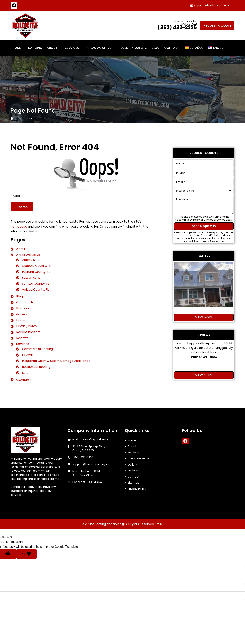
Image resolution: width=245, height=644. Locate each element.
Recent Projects (28, 332)
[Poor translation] (27, 554)
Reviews (22, 338)
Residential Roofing (36, 367)
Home (21, 320)
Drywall (28, 355)
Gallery (22, 314)
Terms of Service (216, 220)
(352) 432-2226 (177, 27)
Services (23, 344)
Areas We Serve (28, 255)
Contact (133, 476)
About (21, 249)
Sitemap (23, 380)
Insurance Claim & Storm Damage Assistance (56, 361)
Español (194, 48)
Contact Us (25, 302)
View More (204, 317)
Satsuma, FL (31, 278)
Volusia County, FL (35, 290)
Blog (20, 296)
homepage (19, 226)
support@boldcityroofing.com (214, 5)
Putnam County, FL (36, 272)
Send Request (204, 226)
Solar (26, 373)
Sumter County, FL (36, 284)
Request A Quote (217, 26)
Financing (23, 308)
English (217, 48)
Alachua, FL (30, 260)
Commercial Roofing (37, 349)
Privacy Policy (27, 326)
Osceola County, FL (36, 266)
